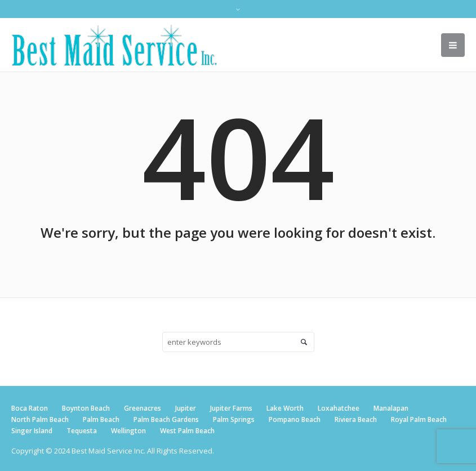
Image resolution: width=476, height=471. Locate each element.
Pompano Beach (295, 419)
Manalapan (391, 408)
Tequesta (82, 431)
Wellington (128, 431)
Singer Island (32, 431)
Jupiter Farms (231, 408)
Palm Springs (234, 419)
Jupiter (186, 408)
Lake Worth (285, 408)
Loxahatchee (339, 408)
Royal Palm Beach (419, 419)
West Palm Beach (187, 431)
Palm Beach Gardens (166, 419)
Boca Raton (30, 408)
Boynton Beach (86, 408)
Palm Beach (101, 419)
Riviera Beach (356, 419)
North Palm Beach (40, 419)
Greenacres (143, 408)
